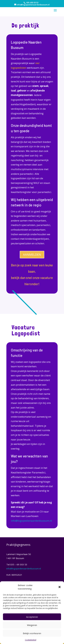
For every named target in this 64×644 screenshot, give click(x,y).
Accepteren (32, 617)
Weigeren (32, 625)
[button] (60, 587)
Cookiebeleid (31, 640)
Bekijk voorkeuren (32, 633)
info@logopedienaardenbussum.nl (31, 521)
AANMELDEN (32, 255)
